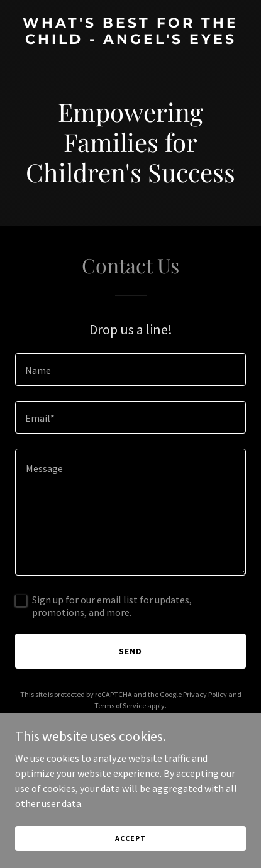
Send (130, 651)
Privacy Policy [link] (205, 694)
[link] (130, 40)
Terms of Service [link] (120, 706)
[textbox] (130, 370)
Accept (130, 838)
